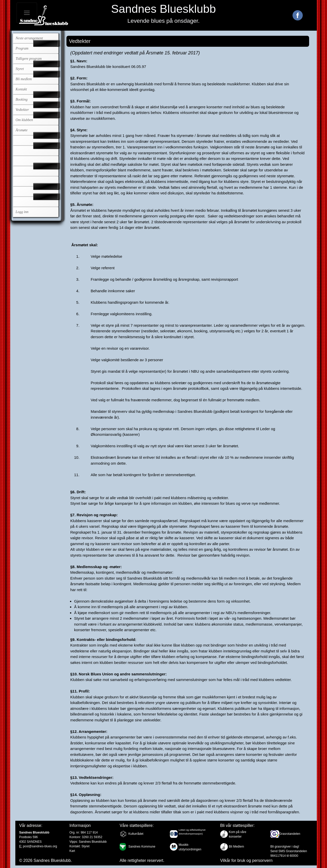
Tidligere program (29, 59)
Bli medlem (24, 79)
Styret (20, 69)
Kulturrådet (136, 834)
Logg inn (22, 212)
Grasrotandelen (290, 834)
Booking (22, 99)
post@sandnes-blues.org (40, 846)
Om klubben (24, 120)
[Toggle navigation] (27, 13)
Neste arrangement (29, 38)
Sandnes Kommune (142, 847)
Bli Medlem (236, 847)
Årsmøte (22, 130)
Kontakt (21, 89)
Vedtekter (22, 110)
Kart (72, 851)
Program (22, 48)
